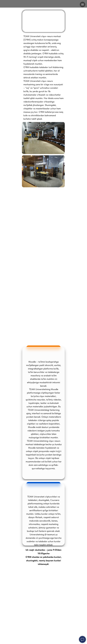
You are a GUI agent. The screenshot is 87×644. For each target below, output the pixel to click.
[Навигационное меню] (83, 4)
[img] (43, 4)
